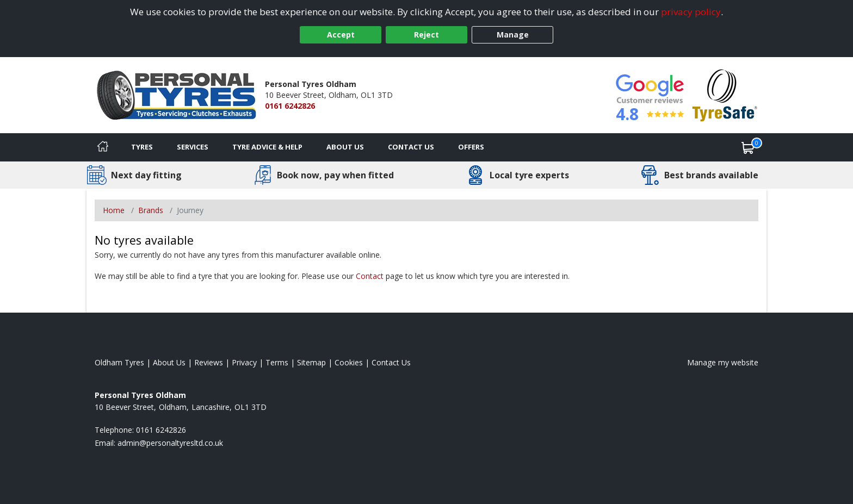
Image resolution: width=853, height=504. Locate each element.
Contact (370, 276)
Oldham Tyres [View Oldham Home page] (119, 362)
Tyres (142, 147)
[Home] (103, 147)
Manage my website (723, 362)
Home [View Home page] (114, 210)
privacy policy (691, 12)
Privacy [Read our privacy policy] (244, 362)
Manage (513, 35)
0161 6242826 (290, 106)
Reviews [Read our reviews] (209, 362)
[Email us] (170, 443)
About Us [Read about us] (169, 362)
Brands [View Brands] (151, 210)
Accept (341, 35)
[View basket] (748, 147)
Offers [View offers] (471, 147)
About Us (345, 147)
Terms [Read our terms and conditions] (277, 362)
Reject (426, 35)
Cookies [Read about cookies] (349, 362)
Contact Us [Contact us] (411, 147)
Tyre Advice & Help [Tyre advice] (267, 147)
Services (193, 147)
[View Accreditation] (725, 94)
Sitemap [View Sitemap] (311, 362)
